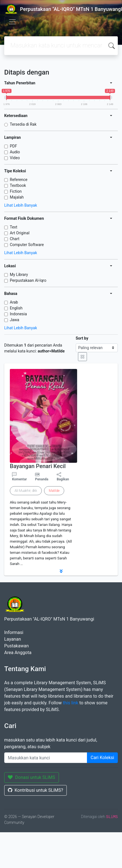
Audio (15, 152)
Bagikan (63, 477)
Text (14, 227)
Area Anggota (18, 653)
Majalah (17, 197)
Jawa (14, 320)
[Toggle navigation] (12, 22)
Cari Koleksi (102, 758)
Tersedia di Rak (23, 124)
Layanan (13, 639)
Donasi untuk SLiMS (32, 777)
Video (15, 158)
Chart (15, 239)
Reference (19, 180)
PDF (13, 146)
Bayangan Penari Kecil (38, 466)
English (16, 308)
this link (71, 703)
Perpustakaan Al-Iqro (28, 280)
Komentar (19, 477)
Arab (14, 302)
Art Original (20, 233)
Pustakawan (16, 646)
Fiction (16, 191)
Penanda (42, 479)
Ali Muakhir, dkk (26, 491)
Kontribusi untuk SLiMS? (35, 790)
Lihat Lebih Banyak (21, 205)
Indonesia (18, 314)
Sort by (82, 338)
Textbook (18, 185)
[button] (61, 571)
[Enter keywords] (46, 758)
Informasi (14, 632)
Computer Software (27, 245)
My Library (19, 275)
